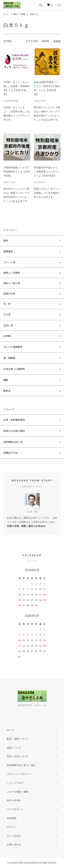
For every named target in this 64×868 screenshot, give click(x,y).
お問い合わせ (14, 845)
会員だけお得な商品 (14, 431)
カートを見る (14, 836)
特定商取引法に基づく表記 (21, 765)
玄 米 (7, 304)
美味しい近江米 (12, 283)
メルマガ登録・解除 (18, 792)
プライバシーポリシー (19, 774)
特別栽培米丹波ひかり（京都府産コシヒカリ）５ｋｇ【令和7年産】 (47, 172)
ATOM (17, 800)
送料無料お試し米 (13, 442)
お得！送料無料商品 (14, 420)
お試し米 (8, 325)
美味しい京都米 (19, 14)
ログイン (12, 827)
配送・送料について (18, 739)
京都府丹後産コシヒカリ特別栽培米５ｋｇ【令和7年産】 (17, 172)
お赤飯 (7, 336)
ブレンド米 (9, 262)
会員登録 (12, 818)
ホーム (6, 14)
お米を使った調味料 (14, 369)
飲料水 (7, 391)
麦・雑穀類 (9, 358)
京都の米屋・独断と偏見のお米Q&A (26, 526)
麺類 (6, 380)
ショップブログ (15, 783)
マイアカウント (15, 809)
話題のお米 (9, 293)
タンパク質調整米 (13, 347)
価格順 (46, 41)
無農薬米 (8, 251)
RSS (9, 800)
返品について (14, 748)
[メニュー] (59, 5)
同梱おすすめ (11, 453)
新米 (6, 241)
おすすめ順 (32, 41)
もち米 (7, 314)
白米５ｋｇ (34, 14)
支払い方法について (18, 756)
